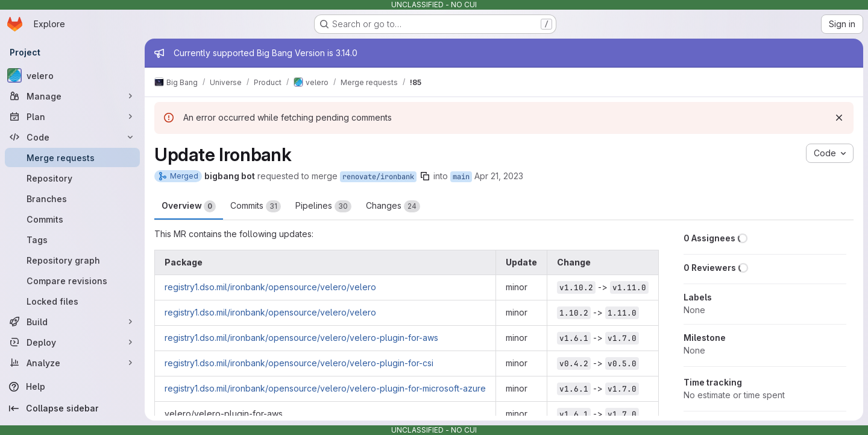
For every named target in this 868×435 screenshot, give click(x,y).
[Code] (72, 137)
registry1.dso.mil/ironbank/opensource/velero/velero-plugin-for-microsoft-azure (325, 388)
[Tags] (72, 240)
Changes (393, 206)
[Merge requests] (72, 157)
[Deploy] (72, 342)
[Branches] (72, 198)
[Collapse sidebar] (72, 408)
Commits (256, 206)
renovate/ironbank (378, 177)
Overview (189, 206)
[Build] (72, 322)
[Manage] (72, 96)
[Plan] (72, 116)
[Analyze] (72, 363)
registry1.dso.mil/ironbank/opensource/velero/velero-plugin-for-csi (299, 363)
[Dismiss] (839, 118)
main (461, 177)
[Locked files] (72, 301)
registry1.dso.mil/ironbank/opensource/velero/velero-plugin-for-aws (301, 338)
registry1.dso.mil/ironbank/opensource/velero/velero (270, 287)
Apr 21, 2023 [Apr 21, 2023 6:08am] (499, 176)
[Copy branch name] (425, 176)
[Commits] (72, 219)
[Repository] (72, 178)
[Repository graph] (72, 260)
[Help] (72, 387)
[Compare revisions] (72, 281)
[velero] (72, 75)
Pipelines (323, 206)
